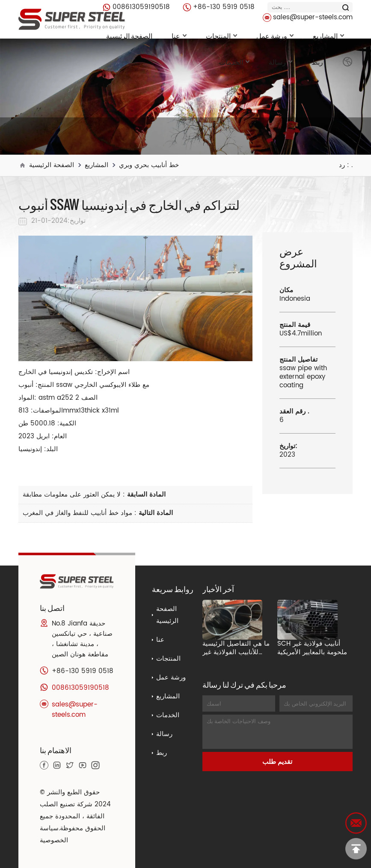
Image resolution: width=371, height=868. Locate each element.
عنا (179, 36)
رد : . (346, 165)
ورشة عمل (275, 36)
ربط (317, 62)
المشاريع (328, 36)
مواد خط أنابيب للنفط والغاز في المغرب (77, 513)
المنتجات (221, 36)
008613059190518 (141, 7)
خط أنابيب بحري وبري (149, 165)
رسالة (280, 62)
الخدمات (234, 62)
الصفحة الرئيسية (129, 36)
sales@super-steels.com (313, 17)
